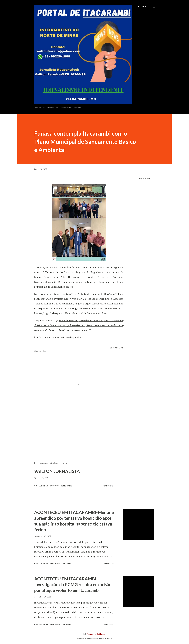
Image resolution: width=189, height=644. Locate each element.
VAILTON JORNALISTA (57, 471)
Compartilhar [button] (143, 178)
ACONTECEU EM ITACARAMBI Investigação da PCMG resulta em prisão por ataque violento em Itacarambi (73, 584)
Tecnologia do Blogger (94, 634)
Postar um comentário (61, 486)
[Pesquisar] (142, 7)
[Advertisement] (75, 432)
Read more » (109, 486)
